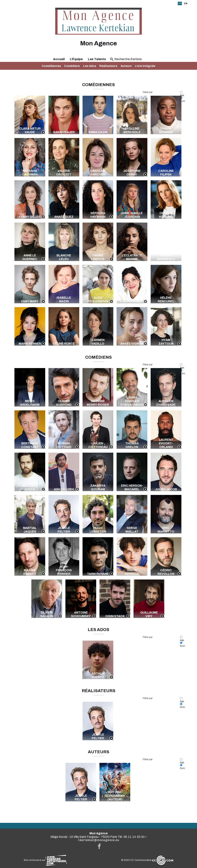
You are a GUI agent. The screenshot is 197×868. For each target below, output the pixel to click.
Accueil (59, 59)
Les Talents (97, 59)
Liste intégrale (145, 66)
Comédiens (72, 66)
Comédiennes (51, 66)
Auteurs (126, 66)
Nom (182, 645)
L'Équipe (76, 59)
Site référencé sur (45, 860)
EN (186, 3)
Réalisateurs (108, 66)
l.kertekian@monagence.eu (99, 840)
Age (182, 94)
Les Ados (90, 66)
